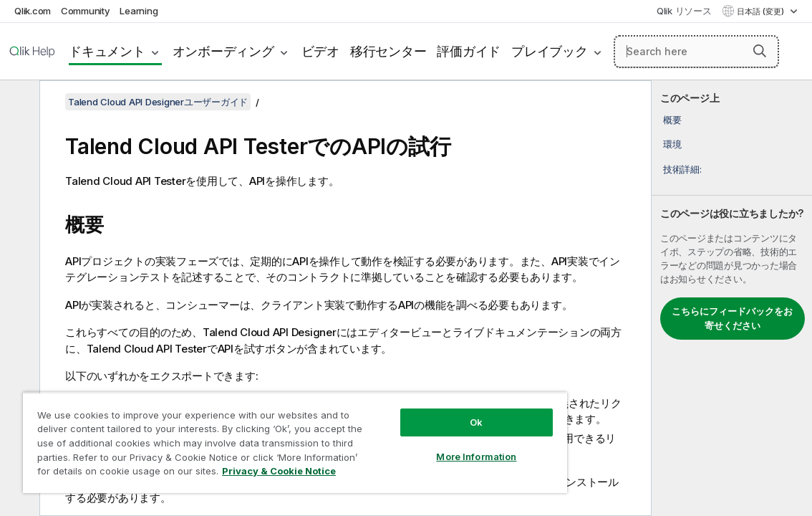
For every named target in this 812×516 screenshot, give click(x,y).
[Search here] (696, 52)
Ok (415, 411)
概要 (672, 120)
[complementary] (732, 298)
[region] (258, 437)
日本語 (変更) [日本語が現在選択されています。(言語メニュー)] (762, 11)
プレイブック (550, 51)
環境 (672, 144)
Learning (139, 11)
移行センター (388, 51)
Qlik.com (33, 11)
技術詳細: (682, 169)
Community (86, 11)
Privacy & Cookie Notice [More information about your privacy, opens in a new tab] (217, 474)
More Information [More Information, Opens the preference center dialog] (415, 446)
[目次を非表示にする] (18, 102)
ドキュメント (107, 51)
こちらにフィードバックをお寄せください (732, 318)
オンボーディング (223, 51)
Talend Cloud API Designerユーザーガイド (158, 102)
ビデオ (320, 51)
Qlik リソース (684, 11)
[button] (760, 51)
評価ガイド (469, 51)
